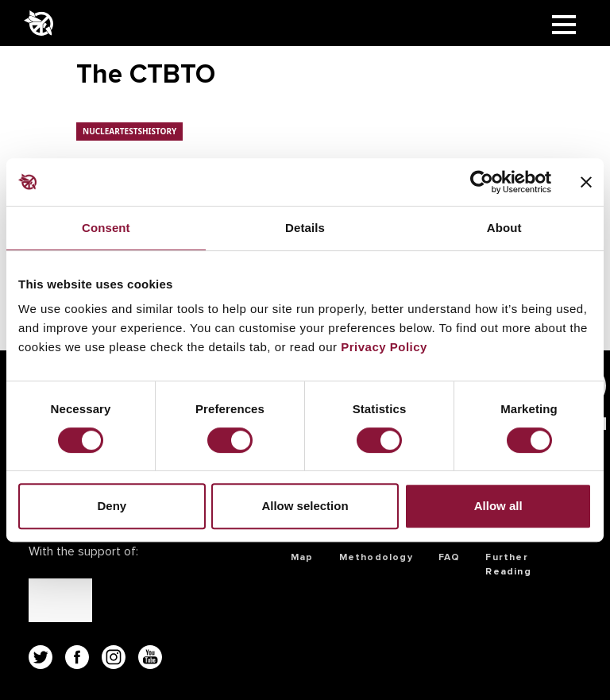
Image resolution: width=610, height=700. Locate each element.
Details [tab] (305, 228)
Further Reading (508, 565)
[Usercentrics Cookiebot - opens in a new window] (482, 182)
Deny (112, 506)
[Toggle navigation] (564, 23)
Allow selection (305, 506)
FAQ (450, 557)
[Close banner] (586, 182)
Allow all (498, 506)
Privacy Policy (384, 347)
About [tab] (504, 228)
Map (302, 557)
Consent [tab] (106, 228)
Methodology (376, 557)
